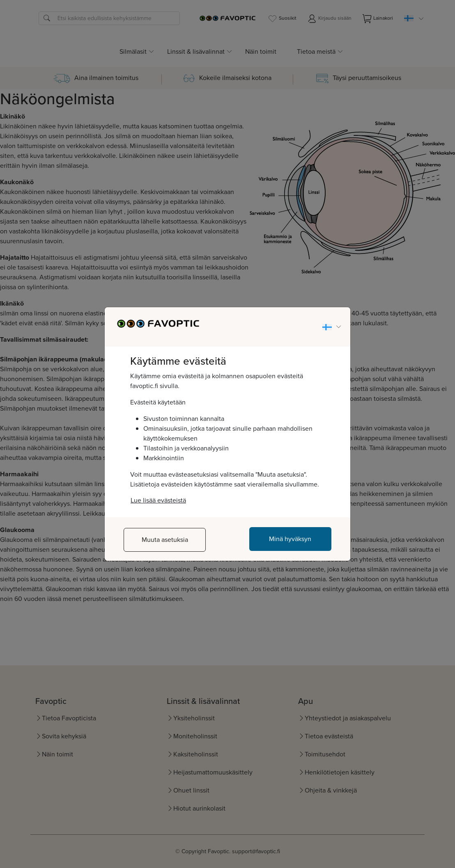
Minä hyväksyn (290, 539)
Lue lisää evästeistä (158, 500)
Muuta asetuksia (165, 540)
